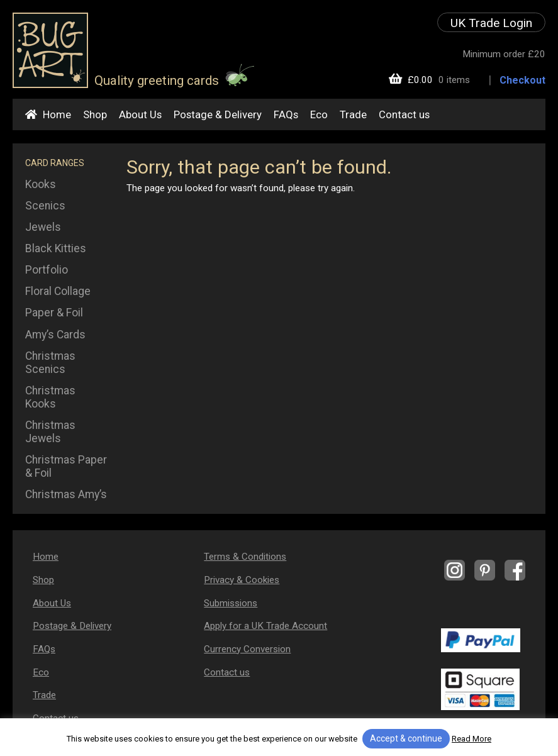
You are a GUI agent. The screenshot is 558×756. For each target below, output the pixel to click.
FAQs (286, 114)
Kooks (41, 184)
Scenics (45, 206)
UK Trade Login (491, 23)
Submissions (231, 603)
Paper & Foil (54, 313)
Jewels (43, 227)
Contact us (404, 114)
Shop (95, 114)
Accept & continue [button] (406, 738)
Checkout (522, 80)
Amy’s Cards (55, 335)
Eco (319, 114)
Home (57, 114)
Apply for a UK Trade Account (265, 626)
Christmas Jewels (50, 432)
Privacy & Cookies (242, 580)
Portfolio (47, 270)
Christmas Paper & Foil (66, 466)
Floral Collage (58, 291)
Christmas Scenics (50, 363)
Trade (353, 114)
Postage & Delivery (218, 114)
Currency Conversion (247, 649)
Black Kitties (56, 248)
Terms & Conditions (245, 557)
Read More (472, 739)
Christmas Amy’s (66, 494)
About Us (140, 114)
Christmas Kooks (50, 397)
